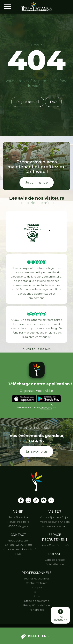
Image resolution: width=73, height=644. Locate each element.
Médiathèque (55, 564)
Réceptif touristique (36, 605)
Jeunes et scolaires (37, 578)
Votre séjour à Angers (55, 522)
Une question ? (60, 615)
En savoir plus (37, 451)
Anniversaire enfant (55, 526)
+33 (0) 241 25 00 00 (18, 545)
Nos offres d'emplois (55, 545)
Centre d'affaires (36, 583)
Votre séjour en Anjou (55, 517)
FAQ (53, 102)
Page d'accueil (28, 102)
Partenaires (36, 610)
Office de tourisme (37, 601)
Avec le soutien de (36, 407)
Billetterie (35, 636)
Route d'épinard (18, 522)
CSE (36, 592)
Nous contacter (18, 541)
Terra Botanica (18, 517)
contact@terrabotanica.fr (20, 549)
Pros (36, 596)
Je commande (37, 182)
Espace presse (55, 560)
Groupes (36, 587)
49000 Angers (18, 526)
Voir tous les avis (37, 349)
